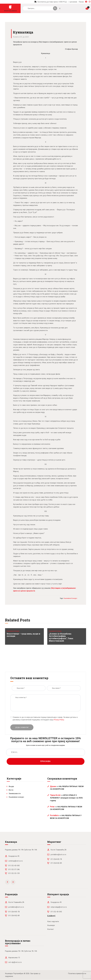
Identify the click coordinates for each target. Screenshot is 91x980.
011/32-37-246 (14, 869)
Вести (11, 790)
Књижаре (51, 925)
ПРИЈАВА (45, 761)
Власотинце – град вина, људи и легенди (23, 635)
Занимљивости (15, 793)
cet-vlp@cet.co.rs (15, 962)
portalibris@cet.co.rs (58, 855)
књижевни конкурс (70, 598)
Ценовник (73, 2)
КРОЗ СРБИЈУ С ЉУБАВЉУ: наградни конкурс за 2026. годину (67, 798)
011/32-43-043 (14, 866)
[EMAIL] (46, 752)
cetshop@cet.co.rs (16, 861)
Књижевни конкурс (13, 631)
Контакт (51, 929)
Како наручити (53, 921)
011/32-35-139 (14, 873)
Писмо (81, 2)
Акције (11, 786)
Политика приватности (77, 974)
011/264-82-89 (56, 863)
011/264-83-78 (56, 859)
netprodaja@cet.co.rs (59, 907)
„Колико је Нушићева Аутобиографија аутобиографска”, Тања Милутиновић (61, 637)
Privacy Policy (59, 720)
